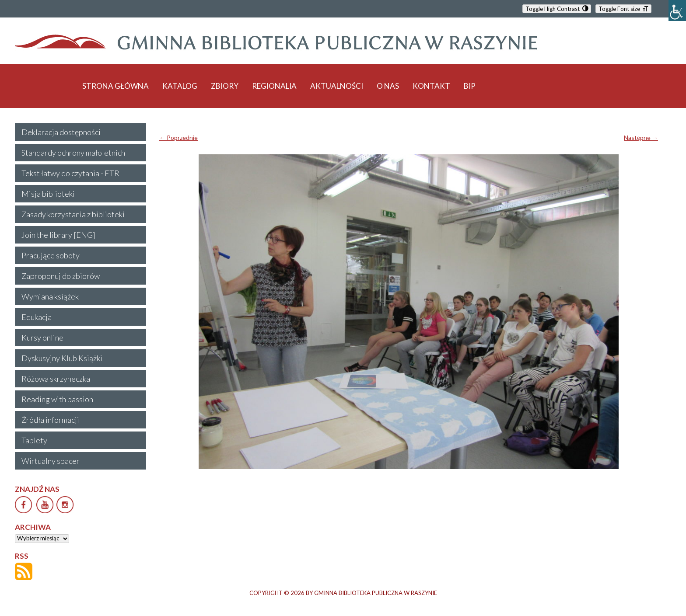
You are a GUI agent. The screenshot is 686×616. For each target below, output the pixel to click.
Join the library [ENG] (58, 235)
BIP (470, 86)
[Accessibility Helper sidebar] (677, 10)
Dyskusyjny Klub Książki (62, 358)
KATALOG (180, 86)
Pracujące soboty (51, 255)
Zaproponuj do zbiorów (61, 276)
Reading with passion (57, 399)
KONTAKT (431, 86)
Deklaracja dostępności (61, 132)
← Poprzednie (178, 137)
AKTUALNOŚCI (337, 86)
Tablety (34, 440)
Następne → (641, 137)
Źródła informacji (50, 420)
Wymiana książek (50, 296)
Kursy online (42, 338)
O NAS (388, 86)
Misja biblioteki (48, 194)
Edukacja (37, 317)
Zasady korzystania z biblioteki (73, 214)
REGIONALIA (274, 86)
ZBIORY (225, 86)
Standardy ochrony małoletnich (73, 153)
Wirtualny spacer (51, 461)
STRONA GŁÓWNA (115, 86)
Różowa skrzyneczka (56, 379)
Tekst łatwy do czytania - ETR (70, 173)
